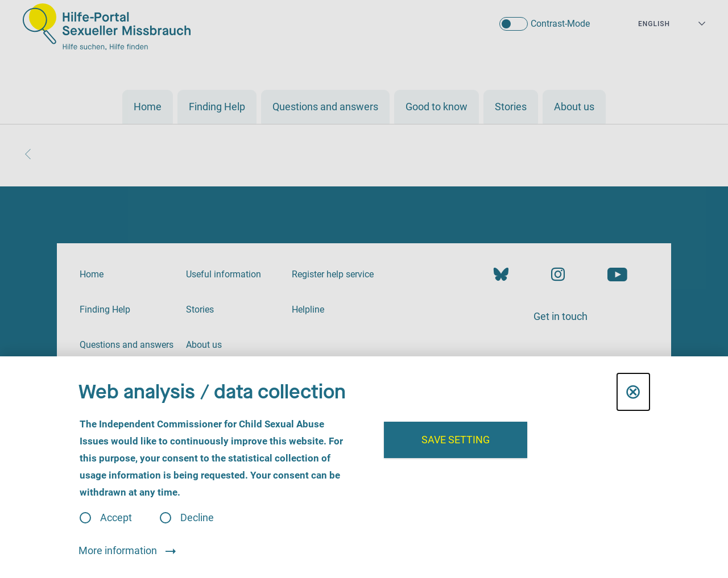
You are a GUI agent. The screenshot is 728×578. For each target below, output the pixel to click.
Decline (197, 518)
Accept (116, 518)
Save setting (456, 440)
